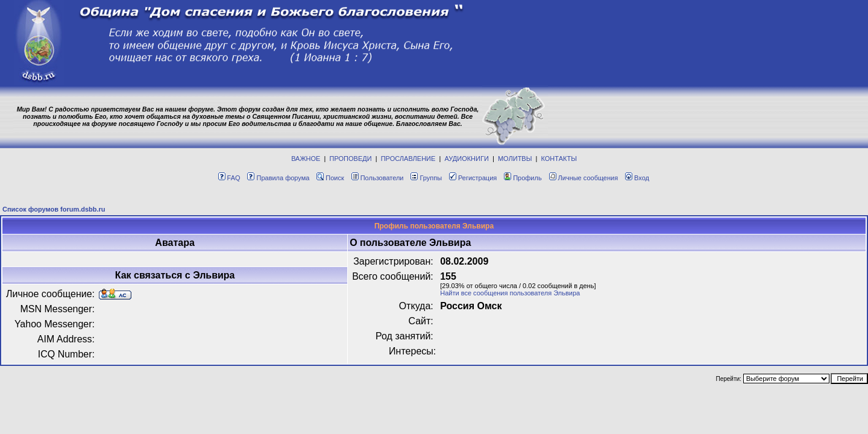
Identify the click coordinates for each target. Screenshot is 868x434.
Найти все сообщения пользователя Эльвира (510, 293)
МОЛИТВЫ (515, 159)
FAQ (229, 178)
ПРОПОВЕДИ (351, 159)
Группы (426, 178)
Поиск (330, 178)
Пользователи (378, 178)
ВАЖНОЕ (306, 159)
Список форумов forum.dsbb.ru (54, 209)
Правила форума (278, 178)
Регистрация (473, 178)
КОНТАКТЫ (559, 159)
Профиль (523, 178)
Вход (637, 178)
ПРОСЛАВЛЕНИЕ (408, 159)
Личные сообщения (584, 178)
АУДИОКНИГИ (466, 159)
